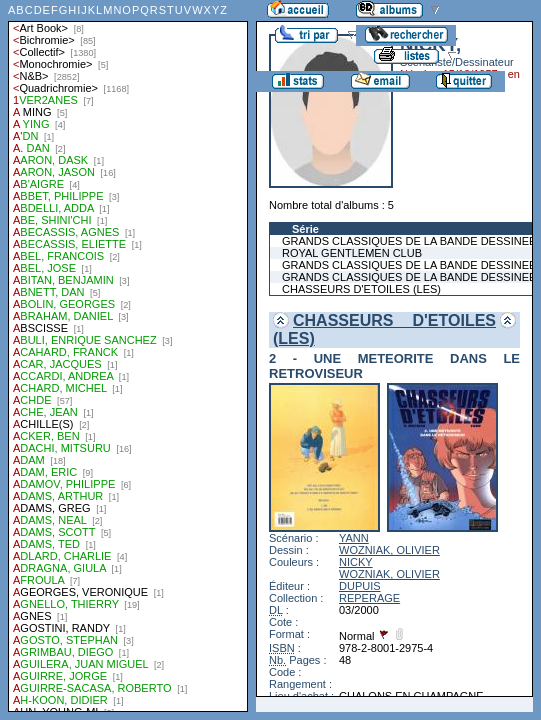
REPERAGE (369, 598)
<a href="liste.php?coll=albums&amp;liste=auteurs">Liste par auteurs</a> (128, 356)
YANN (354, 538)
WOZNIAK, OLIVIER (389, 550)
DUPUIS (360, 586)
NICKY (356, 562)
